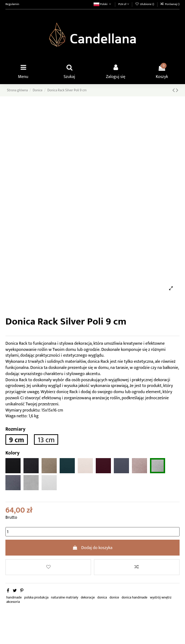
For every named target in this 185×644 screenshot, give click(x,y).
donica (102, 597)
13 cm (46, 440)
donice (114, 597)
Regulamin (12, 4)
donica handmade (134, 597)
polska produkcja (36, 597)
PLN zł (124, 4)
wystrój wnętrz (161, 597)
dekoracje (88, 597)
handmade (14, 597)
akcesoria (13, 602)
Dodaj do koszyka (93, 548)
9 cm (17, 440)
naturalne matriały (64, 597)
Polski (103, 4)
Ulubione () (145, 4)
